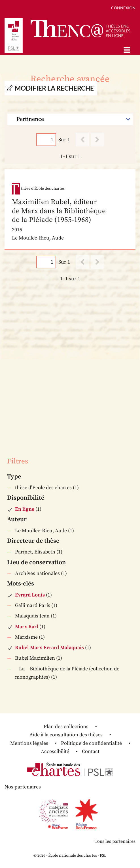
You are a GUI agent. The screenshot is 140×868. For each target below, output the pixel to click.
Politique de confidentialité (91, 743)
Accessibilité (55, 752)
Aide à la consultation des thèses (66, 735)
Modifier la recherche (54, 88)
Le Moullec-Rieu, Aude (41, 531)
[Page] (46, 140)
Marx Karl (27, 627)
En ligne (25, 509)
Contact (91, 752)
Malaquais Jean (32, 616)
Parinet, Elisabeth (35, 552)
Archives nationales (37, 573)
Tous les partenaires (115, 841)
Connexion (123, 8)
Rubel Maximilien (35, 658)
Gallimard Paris (33, 605)
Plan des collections (66, 727)
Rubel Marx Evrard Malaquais (49, 648)
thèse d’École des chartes (43, 488)
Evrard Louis (30, 595)
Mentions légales (29, 743)
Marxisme (26, 637)
